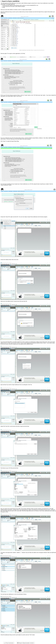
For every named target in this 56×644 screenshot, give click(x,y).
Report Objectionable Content (25, 643)
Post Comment (9, 643)
